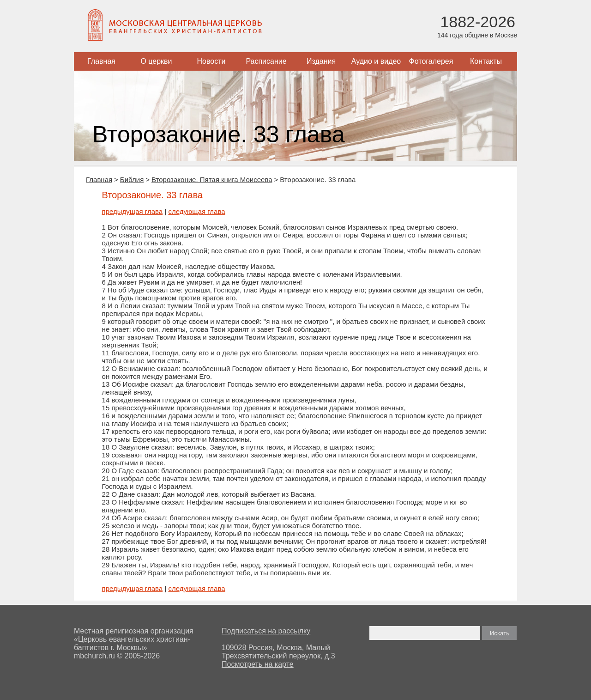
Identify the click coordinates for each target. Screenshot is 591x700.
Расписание (266, 61)
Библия (132, 180)
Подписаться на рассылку (266, 631)
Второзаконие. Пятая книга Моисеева (212, 180)
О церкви (156, 61)
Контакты (486, 61)
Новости (211, 61)
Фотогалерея (431, 61)
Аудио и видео (376, 61)
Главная (101, 61)
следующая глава (196, 211)
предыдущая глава (133, 211)
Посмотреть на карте (258, 664)
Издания (321, 61)
